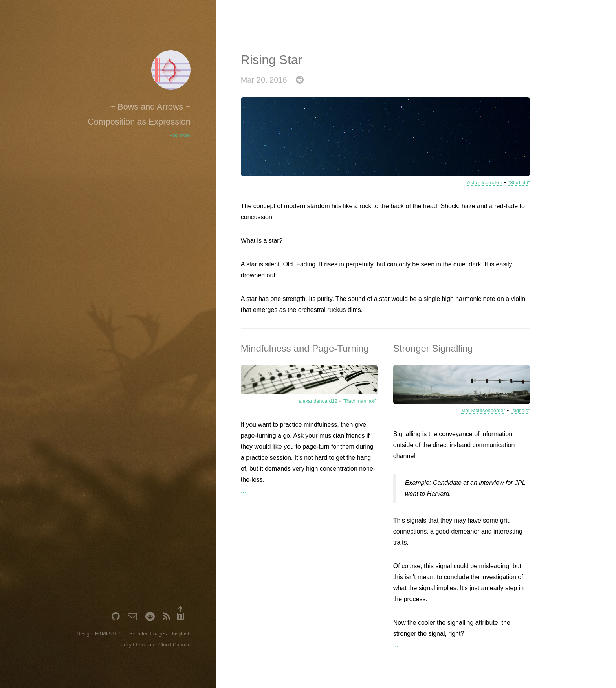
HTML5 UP (107, 634)
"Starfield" (519, 183)
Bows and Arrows (150, 107)
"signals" (520, 410)
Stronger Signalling (433, 348)
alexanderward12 (318, 401)
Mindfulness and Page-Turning (305, 348)
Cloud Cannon (174, 645)
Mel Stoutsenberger (483, 410)
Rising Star (272, 60)
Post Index (180, 135)
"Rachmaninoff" (360, 401)
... (243, 491)
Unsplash (180, 634)
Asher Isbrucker (485, 183)
